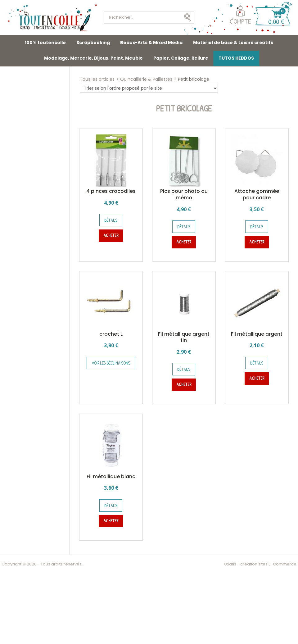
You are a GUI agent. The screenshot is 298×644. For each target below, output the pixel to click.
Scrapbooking (93, 43)
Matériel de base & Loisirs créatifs (233, 43)
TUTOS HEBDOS (236, 58)
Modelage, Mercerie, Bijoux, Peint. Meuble (93, 58)
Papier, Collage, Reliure (181, 58)
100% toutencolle (45, 43)
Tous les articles (97, 79)
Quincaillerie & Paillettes (146, 79)
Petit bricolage (194, 79)
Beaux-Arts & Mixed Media (151, 43)
